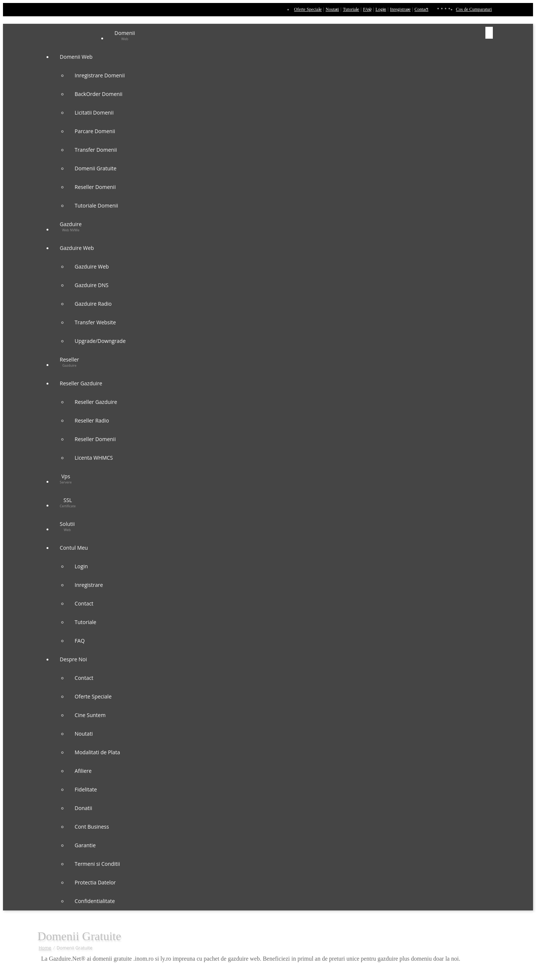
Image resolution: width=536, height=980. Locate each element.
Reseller (70, 362)
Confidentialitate (95, 901)
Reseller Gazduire (82, 383)
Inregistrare (400, 9)
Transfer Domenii (96, 150)
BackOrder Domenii (99, 94)
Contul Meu (75, 548)
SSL (68, 502)
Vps (66, 479)
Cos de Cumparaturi (474, 9)
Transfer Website (95, 322)
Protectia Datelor (95, 882)
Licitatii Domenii (94, 113)
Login (381, 9)
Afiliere (83, 771)
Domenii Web (77, 57)
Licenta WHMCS (94, 458)
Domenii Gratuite (96, 168)
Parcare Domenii (95, 131)
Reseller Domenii (95, 187)
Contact (421, 9)
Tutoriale (351, 9)
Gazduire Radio (93, 304)
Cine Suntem (90, 715)
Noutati (332, 9)
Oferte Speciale (308, 9)
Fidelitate (86, 789)
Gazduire (71, 226)
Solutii (67, 526)
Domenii (125, 35)
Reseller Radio (92, 420)
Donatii (84, 808)
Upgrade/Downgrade (100, 341)
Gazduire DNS (92, 285)
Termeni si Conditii (98, 864)
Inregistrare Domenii (100, 75)
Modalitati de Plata (98, 752)
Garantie (85, 845)
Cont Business (92, 827)
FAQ (367, 9)
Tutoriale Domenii (97, 205)
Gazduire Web (78, 248)
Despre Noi (74, 659)
